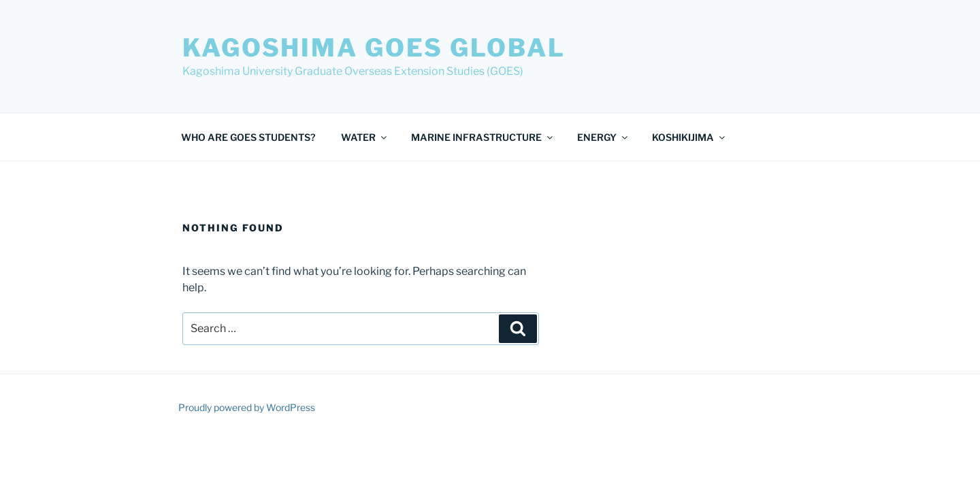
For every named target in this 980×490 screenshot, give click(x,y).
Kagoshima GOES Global (374, 48)
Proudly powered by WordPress (247, 407)
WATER (365, 137)
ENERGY (603, 137)
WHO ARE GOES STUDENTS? (248, 137)
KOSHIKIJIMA (689, 137)
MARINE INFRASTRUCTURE (483, 137)
